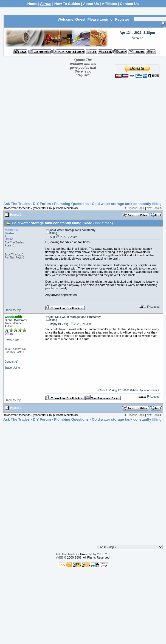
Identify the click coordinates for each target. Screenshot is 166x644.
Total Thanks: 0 (14, 255)
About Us (91, 4)
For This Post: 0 (14, 258)
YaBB (59, 557)
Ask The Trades (16, 204)
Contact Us (129, 4)
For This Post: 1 (14, 352)
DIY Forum (42, 204)
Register (122, 19)
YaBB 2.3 (103, 554)
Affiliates (109, 4)
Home (32, 4)
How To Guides (67, 4)
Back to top (13, 310)
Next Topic (153, 208)
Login (104, 19)
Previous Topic (136, 208)
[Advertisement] (82, 141)
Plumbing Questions (71, 204)
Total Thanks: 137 (16, 349)
